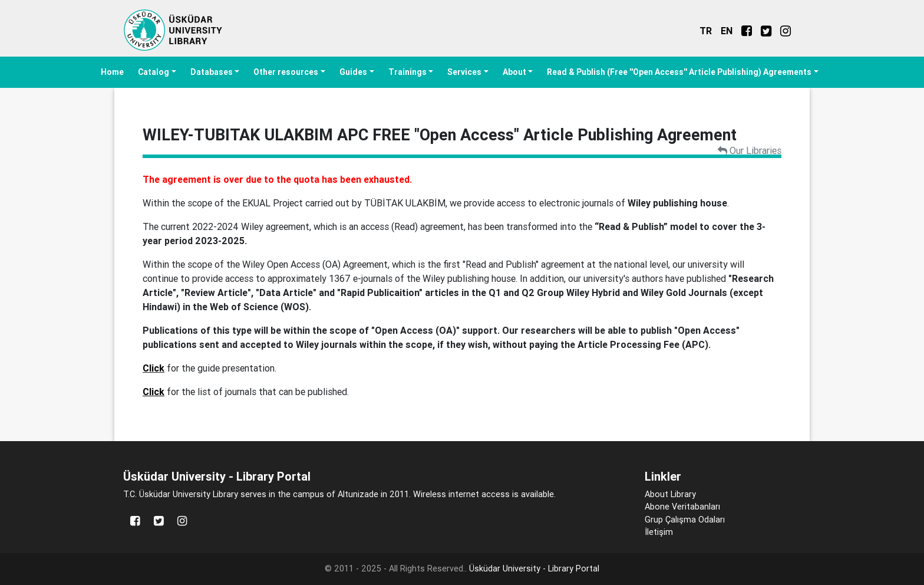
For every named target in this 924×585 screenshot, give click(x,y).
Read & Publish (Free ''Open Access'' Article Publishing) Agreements (679, 72)
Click (154, 368)
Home (112, 72)
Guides (353, 72)
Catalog (154, 72)
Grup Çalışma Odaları (685, 520)
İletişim (659, 532)
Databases (212, 72)
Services (464, 72)
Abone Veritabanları (682, 507)
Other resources (286, 72)
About (514, 72)
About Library (670, 494)
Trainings (407, 72)
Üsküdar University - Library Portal (534, 568)
